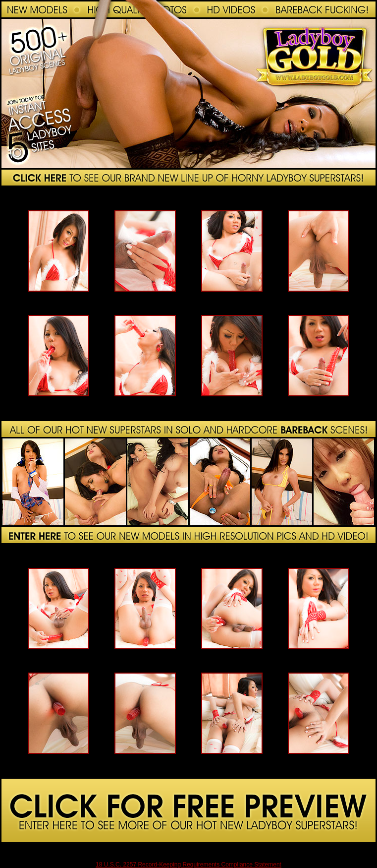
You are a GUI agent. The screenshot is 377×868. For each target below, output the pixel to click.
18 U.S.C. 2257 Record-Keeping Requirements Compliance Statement (188, 865)
